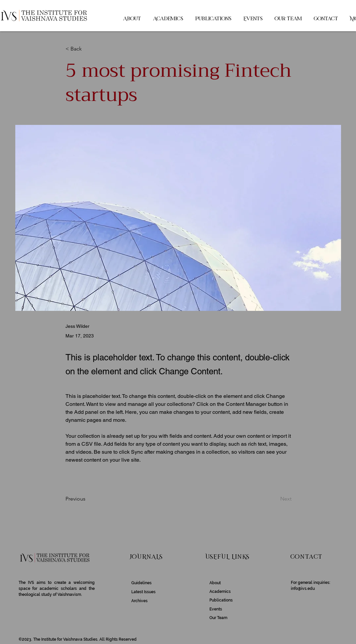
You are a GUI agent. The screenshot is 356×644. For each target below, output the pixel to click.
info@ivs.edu (303, 589)
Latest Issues (143, 592)
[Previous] (87, 499)
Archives (139, 601)
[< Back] (87, 49)
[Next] (275, 499)
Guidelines (141, 583)
